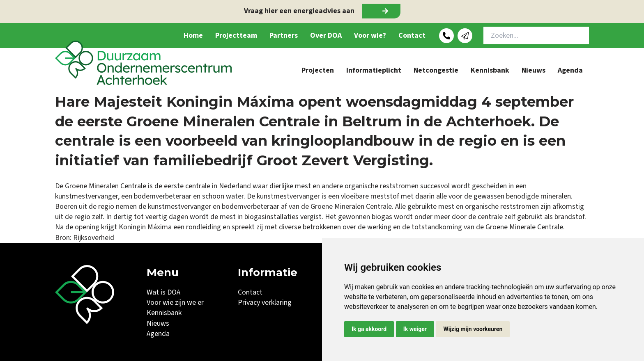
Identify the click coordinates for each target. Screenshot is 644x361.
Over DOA (326, 35)
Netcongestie (436, 70)
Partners (284, 35)
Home (193, 35)
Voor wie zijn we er (175, 303)
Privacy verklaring (265, 303)
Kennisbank (490, 70)
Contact (412, 35)
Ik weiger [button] (415, 329)
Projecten (318, 70)
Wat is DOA (163, 292)
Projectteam (236, 35)
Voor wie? (370, 35)
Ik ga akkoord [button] (369, 329)
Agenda (570, 70)
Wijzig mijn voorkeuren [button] (473, 329)
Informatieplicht (374, 70)
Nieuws (534, 70)
